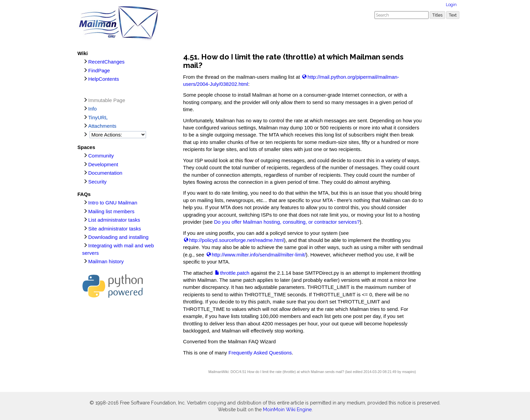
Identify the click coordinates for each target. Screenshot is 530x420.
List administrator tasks (114, 220)
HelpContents (104, 79)
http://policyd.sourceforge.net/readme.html (237, 240)
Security (97, 182)
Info (92, 109)
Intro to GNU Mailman (113, 203)
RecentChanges (106, 62)
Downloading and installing (118, 237)
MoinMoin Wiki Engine (287, 410)
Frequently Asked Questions (260, 353)
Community (101, 156)
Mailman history (106, 261)
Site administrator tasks (115, 229)
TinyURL (98, 117)
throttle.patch (235, 273)
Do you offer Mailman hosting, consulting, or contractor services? (287, 222)
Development (103, 164)
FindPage (99, 70)
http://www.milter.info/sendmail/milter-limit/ (259, 255)
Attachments (102, 126)
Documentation (105, 173)
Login (451, 5)
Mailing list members (111, 211)
